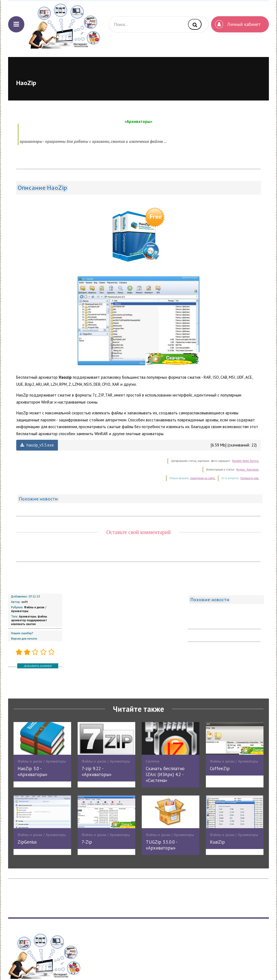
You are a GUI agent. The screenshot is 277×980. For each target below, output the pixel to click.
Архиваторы (20, 611)
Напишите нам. (250, 478)
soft (25, 602)
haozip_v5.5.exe (37, 445)
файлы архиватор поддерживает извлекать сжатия (29, 620)
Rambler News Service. (246, 461)
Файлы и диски (34, 607)
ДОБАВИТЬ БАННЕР (38, 666)
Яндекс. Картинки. (248, 470)
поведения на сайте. (203, 478)
